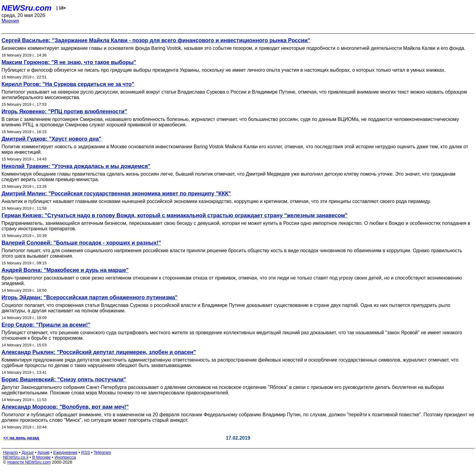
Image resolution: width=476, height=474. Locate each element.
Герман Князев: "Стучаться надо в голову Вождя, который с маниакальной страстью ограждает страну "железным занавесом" (175, 215)
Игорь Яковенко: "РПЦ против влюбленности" (64, 112)
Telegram (103, 452)
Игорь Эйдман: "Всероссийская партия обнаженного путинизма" (90, 297)
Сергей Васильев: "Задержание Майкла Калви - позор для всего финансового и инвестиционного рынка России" (156, 40)
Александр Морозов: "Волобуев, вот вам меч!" (65, 407)
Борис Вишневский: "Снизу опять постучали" (64, 380)
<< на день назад (21, 438)
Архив (44, 452)
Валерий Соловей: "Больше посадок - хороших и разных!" (81, 243)
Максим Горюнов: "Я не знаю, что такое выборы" (69, 62)
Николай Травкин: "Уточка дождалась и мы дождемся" (76, 166)
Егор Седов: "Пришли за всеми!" (46, 325)
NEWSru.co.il (16, 457)
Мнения (10, 21)
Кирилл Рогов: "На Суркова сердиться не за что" (68, 84)
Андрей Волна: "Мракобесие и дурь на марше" (65, 270)
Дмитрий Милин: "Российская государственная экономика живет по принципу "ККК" (116, 194)
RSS (85, 452)
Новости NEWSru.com (29, 462)
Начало (10, 452)
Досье (28, 452)
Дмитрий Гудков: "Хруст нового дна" (51, 139)
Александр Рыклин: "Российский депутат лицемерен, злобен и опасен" (99, 352)
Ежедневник (65, 452)
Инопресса (65, 457)
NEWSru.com (27, 8)
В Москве (41, 457)
